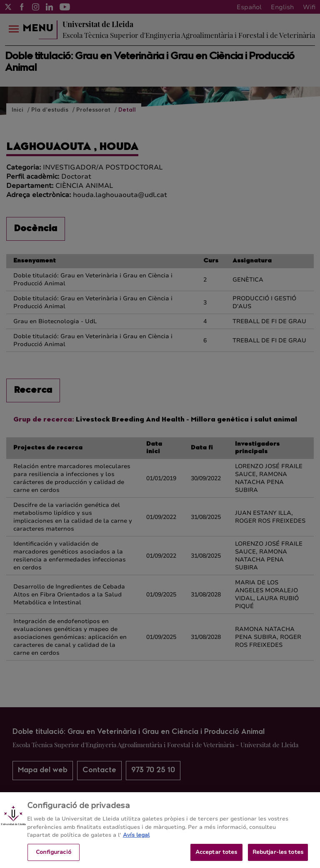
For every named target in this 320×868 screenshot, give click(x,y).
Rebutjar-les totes (278, 856)
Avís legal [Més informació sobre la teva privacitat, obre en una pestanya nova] (136, 839)
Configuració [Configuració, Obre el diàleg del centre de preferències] (54, 856)
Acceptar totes (216, 856)
